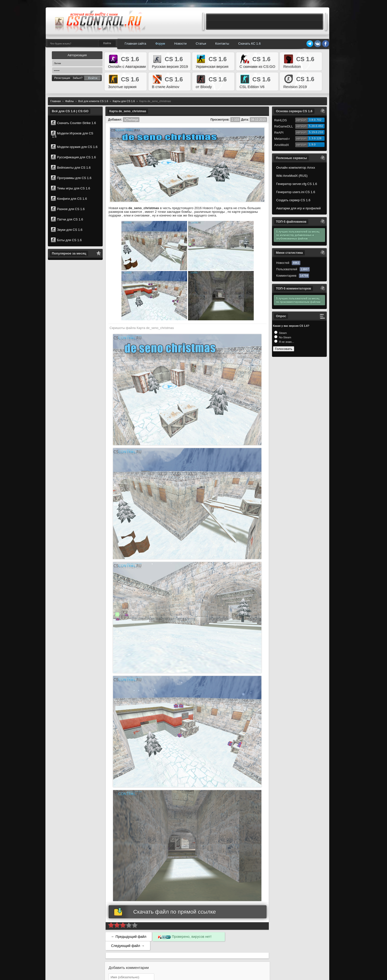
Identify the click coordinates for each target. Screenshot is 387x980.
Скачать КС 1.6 (249, 44)
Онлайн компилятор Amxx (296, 168)
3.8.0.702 (315, 120)
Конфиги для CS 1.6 (69, 199)
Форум (160, 44)
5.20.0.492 (316, 126)
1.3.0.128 (315, 138)
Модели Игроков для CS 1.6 (72, 135)
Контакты (222, 44)
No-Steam (285, 337)
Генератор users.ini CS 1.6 (296, 192)
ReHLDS (281, 120)
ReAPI (279, 133)
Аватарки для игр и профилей (298, 208)
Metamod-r (282, 139)
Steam (282, 333)
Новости (180, 44)
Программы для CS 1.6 (71, 178)
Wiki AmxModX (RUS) (292, 176)
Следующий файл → (128, 946)
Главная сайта (135, 44)
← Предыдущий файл (129, 937)
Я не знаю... (286, 342)
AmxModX (282, 145)
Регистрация (62, 78)
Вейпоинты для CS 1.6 (71, 167)
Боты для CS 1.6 (66, 240)
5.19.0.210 (316, 132)
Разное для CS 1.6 (68, 209)
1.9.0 (312, 145)
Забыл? (77, 78)
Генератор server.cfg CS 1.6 (297, 184)
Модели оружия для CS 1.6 (74, 147)
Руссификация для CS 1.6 (73, 157)
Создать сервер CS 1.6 (293, 200)
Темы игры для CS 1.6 (70, 188)
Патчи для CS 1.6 (67, 219)
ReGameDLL (284, 126)
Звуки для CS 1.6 (67, 230)
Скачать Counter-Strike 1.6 (73, 123)
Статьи (201, 44)
